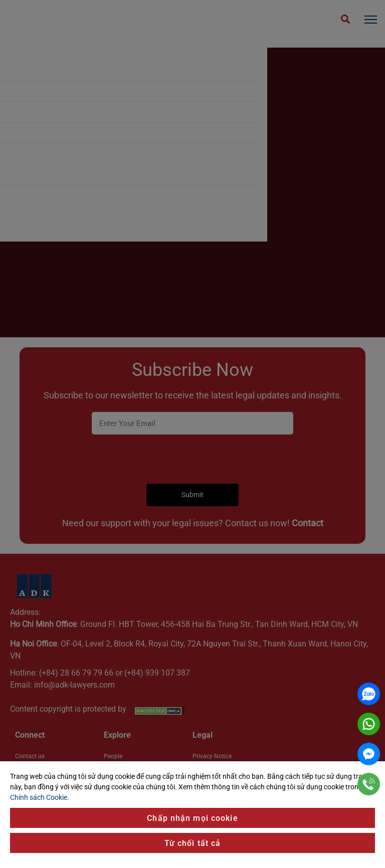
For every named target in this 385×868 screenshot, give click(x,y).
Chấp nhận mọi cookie (192, 818)
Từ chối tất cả (193, 843)
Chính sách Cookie (39, 797)
